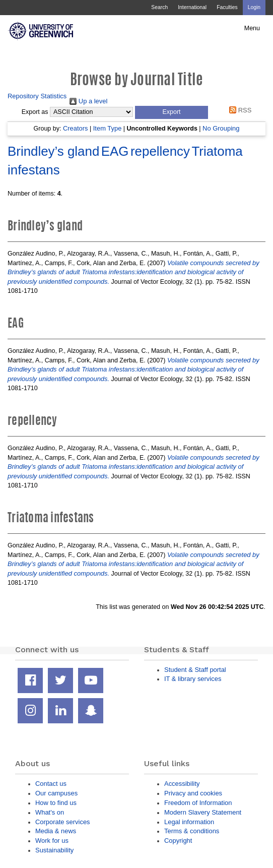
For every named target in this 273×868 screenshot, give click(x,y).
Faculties (227, 7)
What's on (50, 812)
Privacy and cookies (193, 793)
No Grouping (221, 128)
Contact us (51, 784)
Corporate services (63, 822)
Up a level (88, 101)
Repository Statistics (37, 96)
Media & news (56, 831)
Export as (35, 112)
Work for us (52, 841)
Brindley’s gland (53, 151)
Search (159, 7)
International (192, 7)
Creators (76, 128)
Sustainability (54, 850)
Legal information (189, 822)
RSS (239, 110)
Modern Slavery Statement (203, 812)
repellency (160, 151)
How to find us (56, 803)
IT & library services (193, 679)
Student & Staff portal (195, 670)
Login (254, 7)
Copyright (178, 841)
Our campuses (56, 793)
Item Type (108, 128)
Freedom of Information (198, 803)
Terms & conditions (192, 831)
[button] (172, 112)
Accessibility (182, 784)
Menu (252, 28)
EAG (115, 151)
